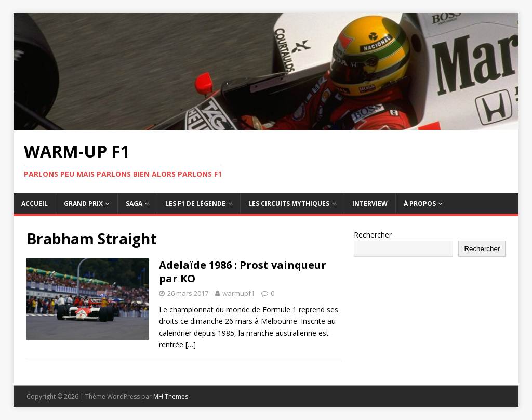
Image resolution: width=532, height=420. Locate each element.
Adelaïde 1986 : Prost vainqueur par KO (243, 272)
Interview (370, 204)
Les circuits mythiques (289, 204)
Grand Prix (83, 204)
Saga (134, 204)
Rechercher (373, 235)
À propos (420, 204)
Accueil (35, 204)
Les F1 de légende (195, 204)
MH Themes (171, 396)
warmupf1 (238, 293)
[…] (191, 344)
